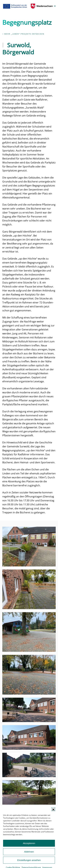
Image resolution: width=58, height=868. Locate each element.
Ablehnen (29, 859)
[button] (53, 816)
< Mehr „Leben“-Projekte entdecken (23, 34)
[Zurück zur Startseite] (28, 6)
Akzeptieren (29, 850)
